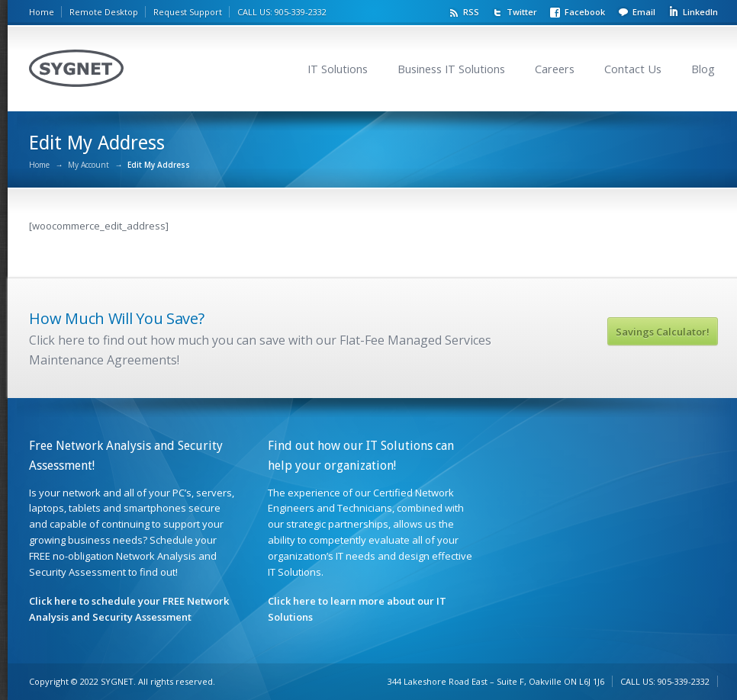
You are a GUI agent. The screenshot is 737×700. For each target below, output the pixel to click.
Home (42, 12)
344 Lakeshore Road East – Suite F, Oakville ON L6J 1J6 (496, 681)
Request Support (188, 12)
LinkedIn (700, 12)
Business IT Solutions (451, 69)
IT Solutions (338, 69)
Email (644, 12)
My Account (89, 165)
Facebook (585, 12)
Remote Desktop (104, 12)
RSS (471, 12)
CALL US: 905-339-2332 (282, 12)
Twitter (522, 12)
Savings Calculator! (663, 332)
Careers (555, 69)
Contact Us (633, 69)
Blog (703, 69)
